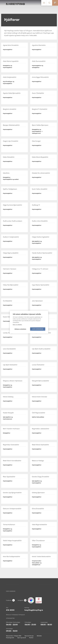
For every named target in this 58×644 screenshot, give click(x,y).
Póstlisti (31, 638)
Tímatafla (44, 3)
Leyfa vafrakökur (38, 329)
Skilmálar (39, 636)
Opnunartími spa (29, 636)
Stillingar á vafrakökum (20, 329)
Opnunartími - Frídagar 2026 (14, 636)
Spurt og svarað (22, 638)
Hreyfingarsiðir (10, 638)
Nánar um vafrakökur (17, 325)
